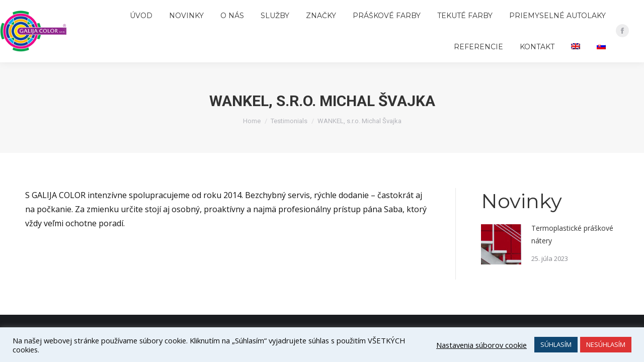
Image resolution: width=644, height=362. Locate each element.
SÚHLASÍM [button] (556, 344)
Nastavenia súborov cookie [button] (481, 345)
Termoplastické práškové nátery (572, 234)
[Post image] (501, 244)
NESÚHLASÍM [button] (606, 344)
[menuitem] (144, 16)
